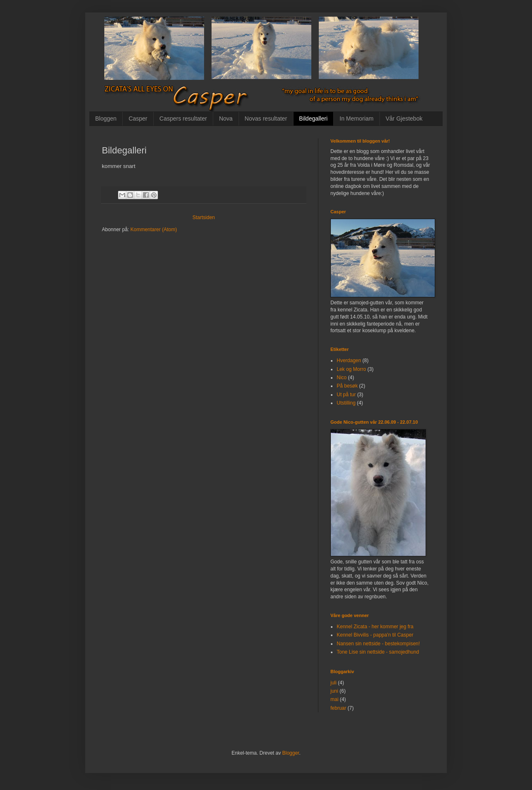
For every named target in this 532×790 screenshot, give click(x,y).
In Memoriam (357, 118)
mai (334, 699)
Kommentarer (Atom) (154, 230)
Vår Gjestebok (404, 118)
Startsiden (204, 217)
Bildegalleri (313, 118)
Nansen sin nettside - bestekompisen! (378, 644)
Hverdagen (349, 360)
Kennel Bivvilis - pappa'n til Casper (375, 635)
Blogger (291, 753)
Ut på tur (346, 395)
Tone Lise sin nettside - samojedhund (378, 652)
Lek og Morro (351, 369)
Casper (138, 118)
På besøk (347, 386)
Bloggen (106, 118)
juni (334, 691)
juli (334, 683)
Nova (226, 118)
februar (338, 708)
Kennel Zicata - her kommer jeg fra (375, 627)
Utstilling (346, 403)
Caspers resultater (183, 118)
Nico (342, 378)
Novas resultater (266, 118)
